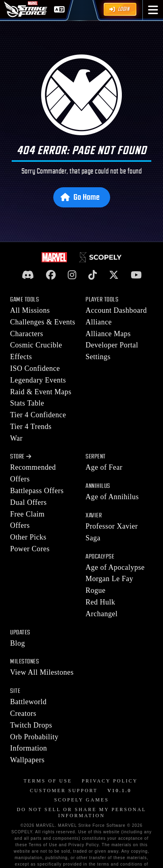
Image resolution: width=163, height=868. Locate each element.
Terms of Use (48, 781)
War (16, 438)
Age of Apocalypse (115, 567)
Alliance (99, 322)
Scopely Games (81, 800)
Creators (23, 713)
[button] (153, 10)
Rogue (96, 590)
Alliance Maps (108, 334)
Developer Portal (112, 345)
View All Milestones (42, 672)
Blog (18, 643)
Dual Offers (28, 502)
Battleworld (28, 702)
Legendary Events (38, 380)
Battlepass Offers (37, 491)
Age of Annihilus (112, 497)
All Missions (30, 310)
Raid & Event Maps (41, 392)
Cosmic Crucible (36, 345)
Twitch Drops (31, 725)
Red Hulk (100, 602)
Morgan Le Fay (109, 579)
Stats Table (27, 403)
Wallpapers (27, 760)
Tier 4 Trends (31, 427)
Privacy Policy (110, 781)
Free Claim (27, 514)
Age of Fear (104, 467)
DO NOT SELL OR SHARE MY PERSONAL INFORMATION (82, 813)
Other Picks (28, 537)
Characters (27, 334)
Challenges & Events (43, 322)
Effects (21, 357)
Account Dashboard (116, 310)
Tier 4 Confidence (38, 415)
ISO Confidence (35, 368)
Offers (20, 525)
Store (21, 457)
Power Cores (30, 549)
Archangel (101, 614)
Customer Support (64, 791)
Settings (98, 357)
